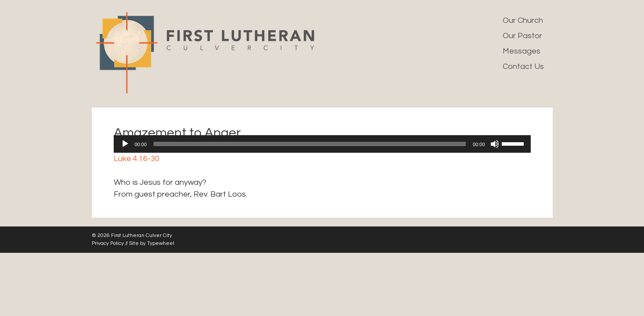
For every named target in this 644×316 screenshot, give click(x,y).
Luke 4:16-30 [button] (137, 159)
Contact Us (523, 66)
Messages (522, 51)
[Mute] (495, 144)
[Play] (125, 144)
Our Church (523, 20)
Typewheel (161, 243)
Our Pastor (522, 36)
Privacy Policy (108, 243)
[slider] (310, 144)
